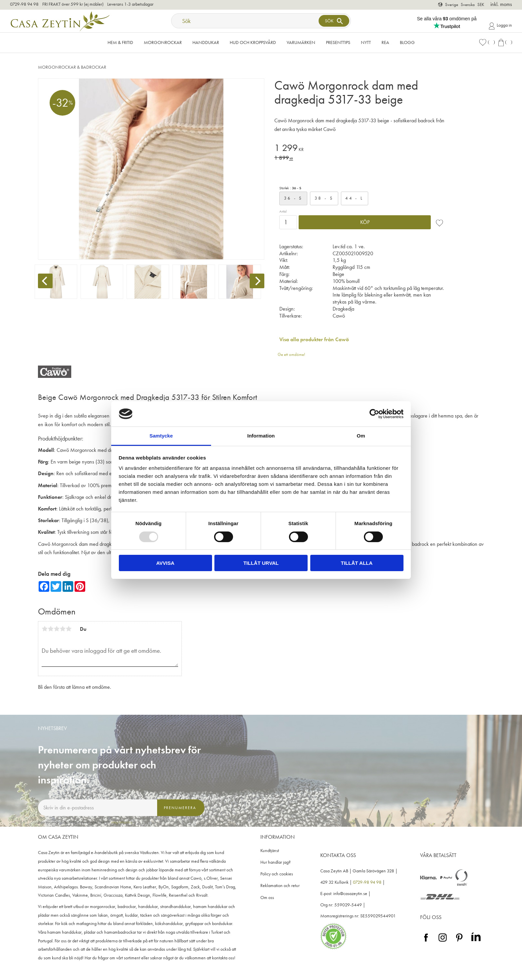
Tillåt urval (261, 563)
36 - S (293, 198)
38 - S (324, 198)
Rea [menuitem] (385, 42)
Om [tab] (361, 436)
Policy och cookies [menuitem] (277, 874)
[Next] (257, 281)
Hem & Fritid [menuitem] (120, 42)
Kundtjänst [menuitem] (270, 851)
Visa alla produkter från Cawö (314, 339)
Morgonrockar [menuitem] (163, 42)
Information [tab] (261, 436)
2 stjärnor (51, 629)
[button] (487, 42)
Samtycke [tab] (161, 436)
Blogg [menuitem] (407, 42)
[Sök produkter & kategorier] (246, 21)
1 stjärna (45, 629)
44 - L (354, 198)
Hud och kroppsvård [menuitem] (253, 42)
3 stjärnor (57, 629)
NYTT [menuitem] (366, 42)
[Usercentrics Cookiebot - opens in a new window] (374, 414)
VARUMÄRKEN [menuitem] (301, 42)
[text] (363, 149)
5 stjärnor (69, 629)
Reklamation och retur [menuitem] (280, 886)
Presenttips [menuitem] (338, 42)
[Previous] (45, 281)
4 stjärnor (63, 629)
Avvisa (165, 563)
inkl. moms (501, 4)
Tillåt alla (357, 563)
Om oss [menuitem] (267, 898)
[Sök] (334, 21)
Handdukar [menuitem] (206, 42)
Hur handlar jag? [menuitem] (275, 862)
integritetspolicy (122, 822)
